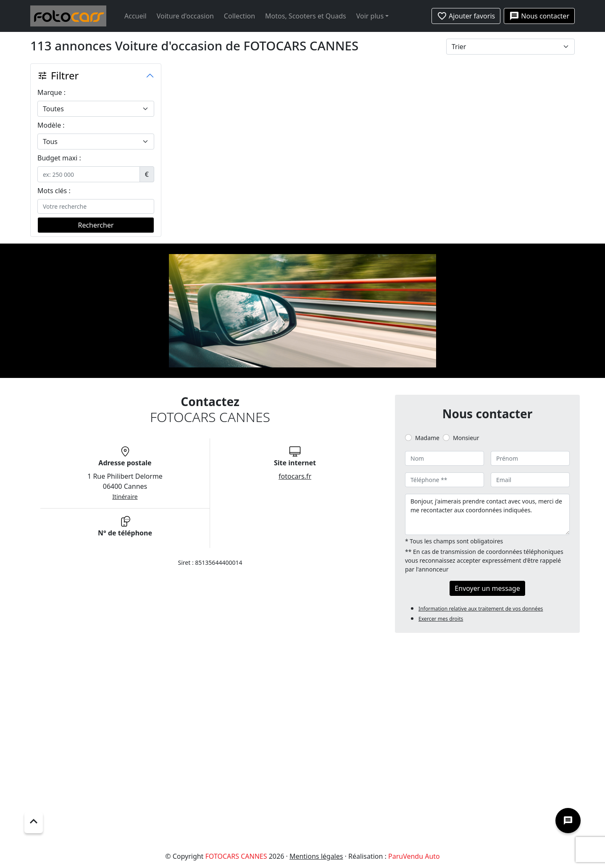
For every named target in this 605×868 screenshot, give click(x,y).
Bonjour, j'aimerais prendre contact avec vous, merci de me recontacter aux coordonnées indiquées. (487, 514)
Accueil (135, 16)
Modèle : (51, 125)
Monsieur (466, 438)
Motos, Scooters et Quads (306, 16)
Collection (239, 16)
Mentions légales (316, 856)
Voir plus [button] (370, 16)
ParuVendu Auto (414, 856)
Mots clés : (54, 191)
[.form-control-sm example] (89, 174)
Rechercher (96, 225)
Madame (427, 438)
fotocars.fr (295, 476)
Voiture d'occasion (185, 16)
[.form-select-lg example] (96, 109)
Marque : (51, 92)
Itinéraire (125, 497)
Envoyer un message (487, 588)
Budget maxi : (59, 158)
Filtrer (58, 75)
